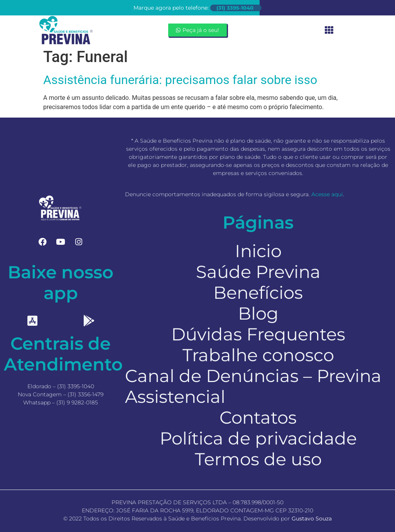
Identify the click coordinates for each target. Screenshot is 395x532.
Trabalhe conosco (258, 355)
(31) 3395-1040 (235, 8)
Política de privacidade (258, 438)
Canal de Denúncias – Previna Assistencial (253, 386)
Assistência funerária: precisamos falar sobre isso (180, 80)
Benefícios (258, 293)
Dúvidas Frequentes (258, 334)
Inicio (258, 251)
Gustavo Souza (312, 519)
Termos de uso (258, 459)
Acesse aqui (327, 194)
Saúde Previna (258, 272)
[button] (329, 30)
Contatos (258, 418)
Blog (258, 313)
